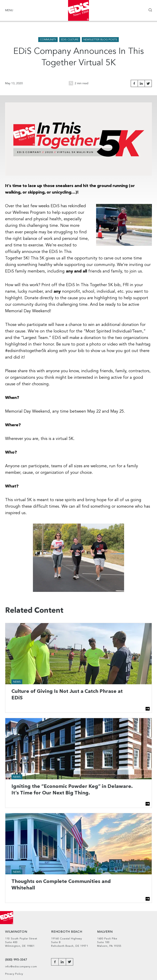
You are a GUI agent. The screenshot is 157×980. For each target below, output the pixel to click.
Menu (9, 10)
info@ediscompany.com (21, 967)
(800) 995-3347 (16, 960)
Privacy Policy (14, 974)
